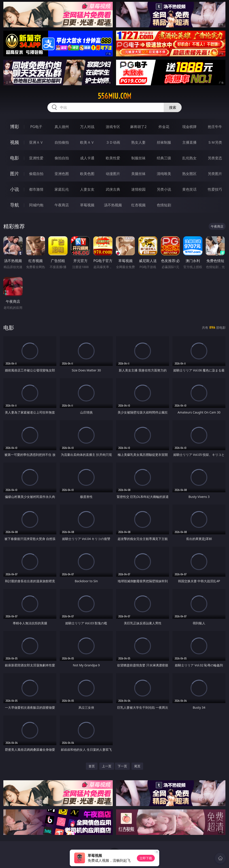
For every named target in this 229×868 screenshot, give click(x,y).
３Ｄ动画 (113, 142)
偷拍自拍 (62, 158)
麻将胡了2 (138, 127)
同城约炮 (36, 205)
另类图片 (215, 174)
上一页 (107, 766)
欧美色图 (87, 174)
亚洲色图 (62, 174)
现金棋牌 (189, 127)
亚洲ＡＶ (36, 142)
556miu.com (114, 96)
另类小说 (164, 189)
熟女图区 (189, 174)
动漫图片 (113, 174)
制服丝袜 (138, 158)
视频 (15, 142)
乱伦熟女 (189, 158)
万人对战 (87, 127)
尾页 (137, 766)
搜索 (173, 107)
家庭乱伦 (62, 189)
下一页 (122, 766)
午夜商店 (62, 205)
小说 (15, 189)
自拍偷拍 (62, 142)
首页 (92, 766)
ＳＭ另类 (215, 142)
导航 (15, 205)
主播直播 (189, 142)
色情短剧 (164, 205)
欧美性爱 (113, 158)
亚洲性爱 (36, 158)
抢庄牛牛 (215, 127)
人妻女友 (87, 189)
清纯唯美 (164, 174)
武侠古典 (113, 189)
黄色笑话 (189, 189)
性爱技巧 (215, 189)
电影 (15, 158)
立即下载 (146, 858)
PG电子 (36, 127)
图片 (15, 174)
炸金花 (164, 127)
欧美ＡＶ (87, 142)
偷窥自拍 (36, 174)
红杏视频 (138, 205)
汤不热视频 (113, 205)
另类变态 (215, 158)
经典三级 (164, 158)
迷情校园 (138, 189)
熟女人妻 (138, 142)
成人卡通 (87, 158)
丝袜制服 (164, 142)
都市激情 (36, 189)
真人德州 (62, 127)
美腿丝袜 (138, 174)
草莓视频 (87, 205)
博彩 (15, 127)
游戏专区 (113, 127)
